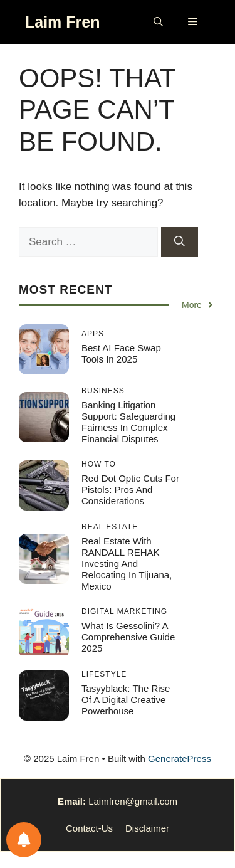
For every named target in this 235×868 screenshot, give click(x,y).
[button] (158, 22)
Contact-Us (89, 828)
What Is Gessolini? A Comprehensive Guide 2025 (128, 637)
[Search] (180, 242)
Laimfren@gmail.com (133, 801)
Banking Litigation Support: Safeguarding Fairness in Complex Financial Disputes (128, 422)
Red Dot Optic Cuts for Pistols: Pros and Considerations (130, 490)
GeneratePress (180, 759)
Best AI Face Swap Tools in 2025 (121, 353)
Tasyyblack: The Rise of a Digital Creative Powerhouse (126, 700)
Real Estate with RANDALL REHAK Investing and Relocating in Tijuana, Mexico (127, 564)
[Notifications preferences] (24, 840)
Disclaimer (147, 828)
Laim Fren (62, 22)
